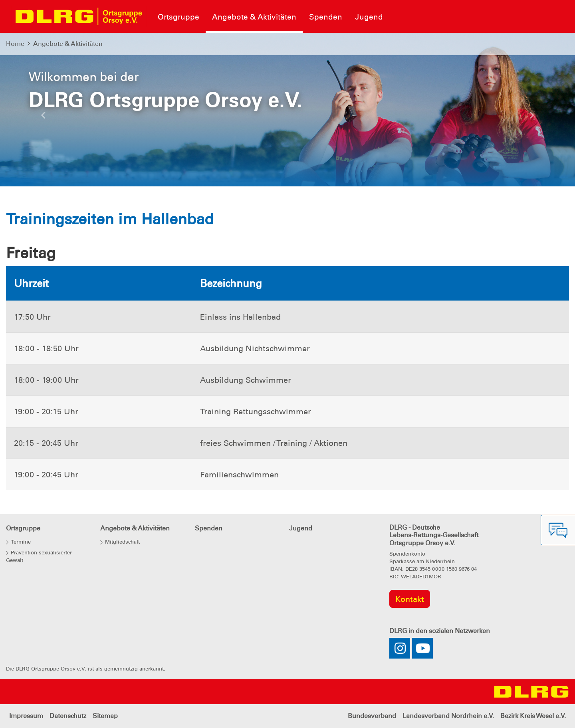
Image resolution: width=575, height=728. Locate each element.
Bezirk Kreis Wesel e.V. (533, 716)
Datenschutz (68, 716)
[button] (43, 117)
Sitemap (105, 716)
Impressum (26, 716)
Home (15, 44)
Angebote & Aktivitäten (68, 44)
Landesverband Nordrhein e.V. (448, 716)
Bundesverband (372, 716)
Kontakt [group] (410, 599)
